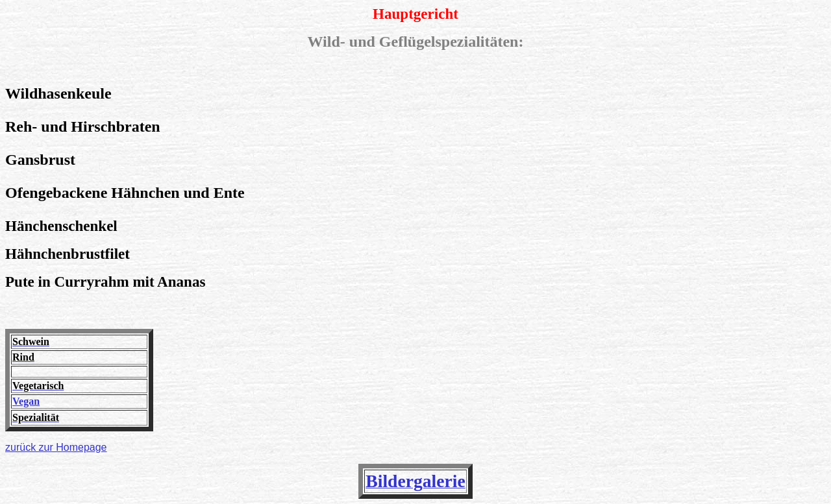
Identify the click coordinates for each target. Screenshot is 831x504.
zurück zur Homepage (56, 447)
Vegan (26, 401)
